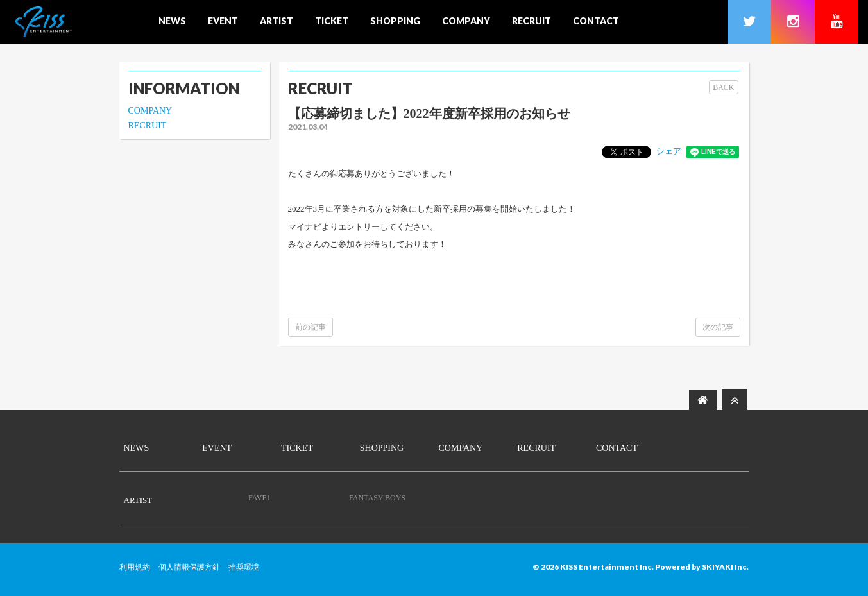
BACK (723, 87)
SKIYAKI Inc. (725, 567)
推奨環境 (244, 567)
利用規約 (135, 567)
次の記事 (718, 327)
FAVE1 (260, 498)
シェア (669, 151)
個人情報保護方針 (189, 567)
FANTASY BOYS (377, 498)
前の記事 (311, 327)
